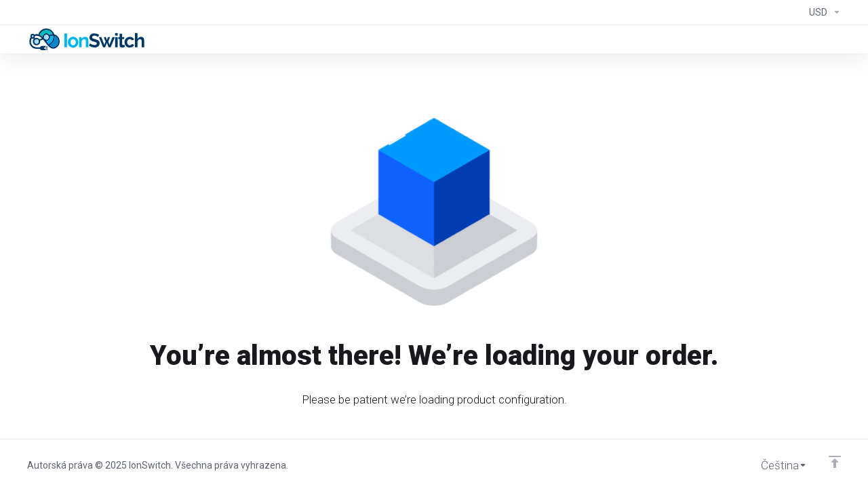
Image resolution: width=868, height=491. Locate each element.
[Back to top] (835, 462)
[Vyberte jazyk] (774, 465)
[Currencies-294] (822, 12)
